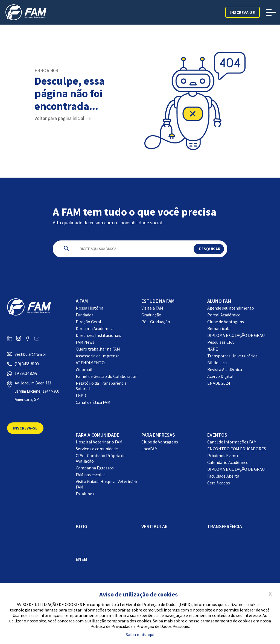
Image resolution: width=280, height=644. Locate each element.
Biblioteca (217, 363)
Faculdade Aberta (223, 476)
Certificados (219, 483)
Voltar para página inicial (59, 118)
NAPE (213, 349)
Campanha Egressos (95, 468)
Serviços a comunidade (97, 449)
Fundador (84, 315)
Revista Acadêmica (225, 369)
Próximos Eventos (224, 455)
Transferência (225, 526)
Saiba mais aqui (140, 634)
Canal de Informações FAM (232, 442)
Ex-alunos (85, 494)
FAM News (85, 342)
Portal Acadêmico (224, 315)
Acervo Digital (220, 376)
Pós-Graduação (156, 322)
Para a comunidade (97, 435)
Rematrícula (219, 328)
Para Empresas (158, 435)
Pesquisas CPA (221, 342)
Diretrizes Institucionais (98, 335)
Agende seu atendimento (231, 308)
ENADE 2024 (219, 383)
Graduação (151, 315)
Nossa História (90, 308)
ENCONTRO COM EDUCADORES (237, 449)
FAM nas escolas (91, 475)
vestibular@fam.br (30, 354)
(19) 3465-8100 (27, 364)
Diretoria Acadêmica (95, 328)
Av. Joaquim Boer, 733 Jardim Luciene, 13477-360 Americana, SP (37, 391)
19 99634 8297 (26, 373)
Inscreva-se (243, 12)
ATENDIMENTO (90, 363)
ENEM (81, 559)
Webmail (84, 369)
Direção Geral (88, 322)
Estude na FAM (158, 301)
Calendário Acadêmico (228, 462)
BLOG (81, 526)
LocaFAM (150, 449)
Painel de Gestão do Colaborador (106, 376)
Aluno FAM (219, 301)
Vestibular (154, 526)
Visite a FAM (152, 308)
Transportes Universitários (232, 356)
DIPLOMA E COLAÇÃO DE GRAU (236, 335)
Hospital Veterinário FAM (99, 442)
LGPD (81, 395)
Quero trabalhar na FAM (98, 349)
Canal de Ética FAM (93, 402)
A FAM (82, 301)
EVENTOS (217, 435)
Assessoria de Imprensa (98, 356)
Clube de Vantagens (226, 322)
